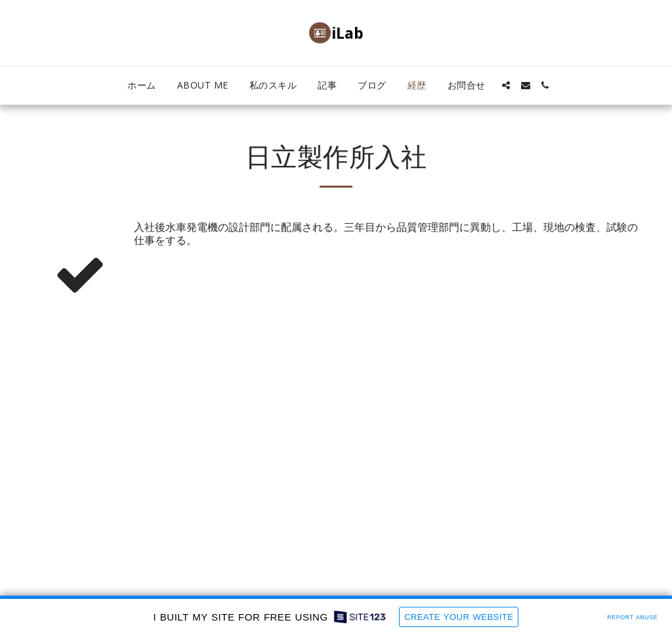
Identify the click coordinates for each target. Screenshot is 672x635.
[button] (506, 85)
